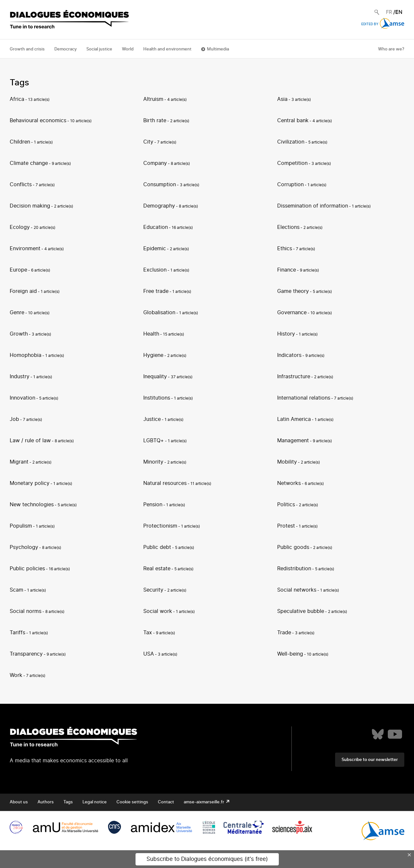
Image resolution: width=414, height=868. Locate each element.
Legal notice (95, 802)
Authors (46, 802)
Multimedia (218, 49)
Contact (166, 802)
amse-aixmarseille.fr (204, 802)
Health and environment (167, 49)
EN (399, 12)
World (128, 49)
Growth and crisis (27, 49)
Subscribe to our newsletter (370, 760)
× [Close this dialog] (409, 855)
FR (389, 12)
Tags (68, 802)
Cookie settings (132, 802)
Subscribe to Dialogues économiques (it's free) (207, 859)
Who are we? (391, 49)
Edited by (383, 24)
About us (19, 802)
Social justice (99, 49)
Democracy (65, 49)
